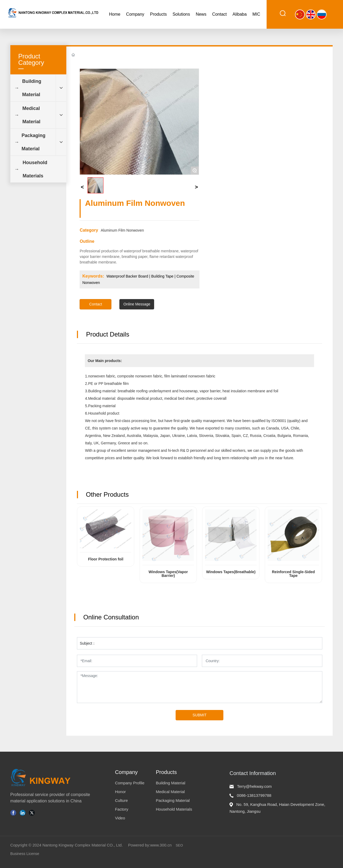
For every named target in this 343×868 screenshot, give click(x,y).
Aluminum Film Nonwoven (122, 230)
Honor (120, 792)
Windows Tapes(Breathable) (231, 572)
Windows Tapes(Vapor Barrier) (168, 574)
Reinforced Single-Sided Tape (293, 574)
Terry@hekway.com (255, 786)
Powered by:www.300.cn (150, 845)
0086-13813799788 (254, 795)
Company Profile (130, 783)
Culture (121, 800)
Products (166, 772)
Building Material (170, 783)
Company (126, 772)
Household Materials (174, 809)
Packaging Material (173, 800)
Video (120, 818)
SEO (179, 845)
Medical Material (170, 792)
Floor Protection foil (106, 559)
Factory (121, 809)
